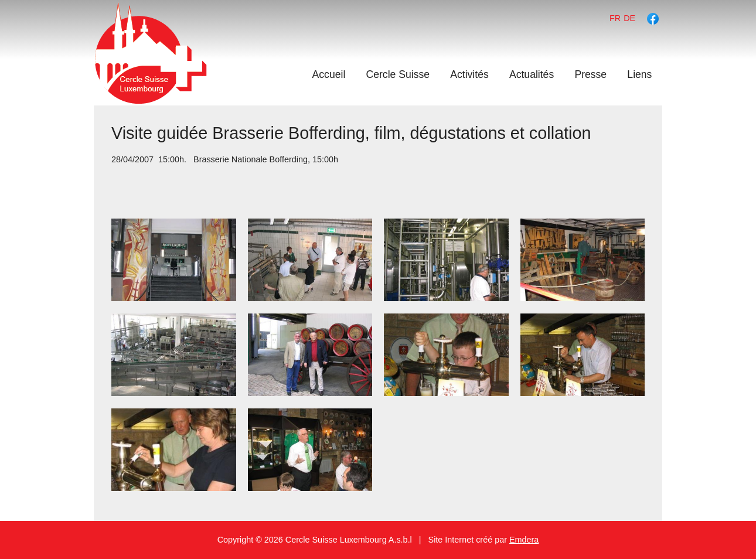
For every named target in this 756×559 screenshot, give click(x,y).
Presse (590, 74)
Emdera (524, 540)
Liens (639, 74)
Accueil (329, 74)
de (629, 18)
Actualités (532, 74)
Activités (469, 74)
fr (615, 18)
